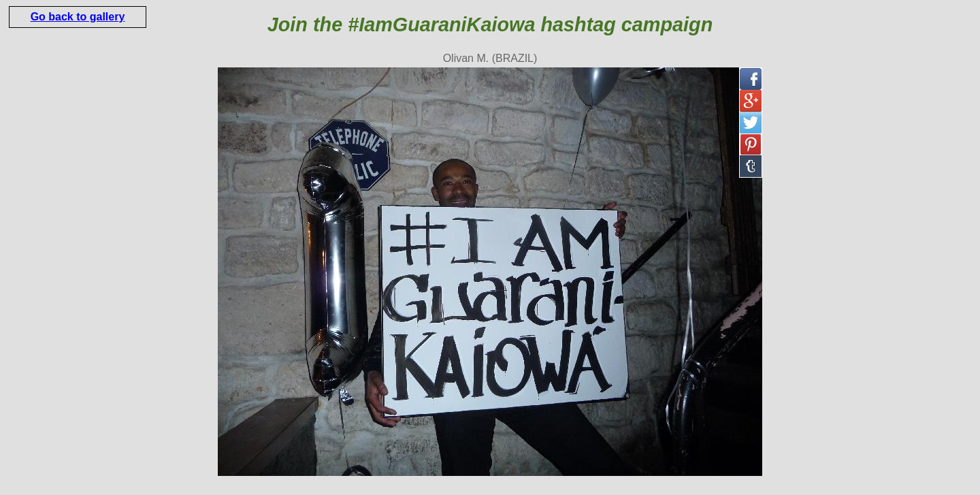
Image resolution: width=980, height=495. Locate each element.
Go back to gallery (78, 17)
